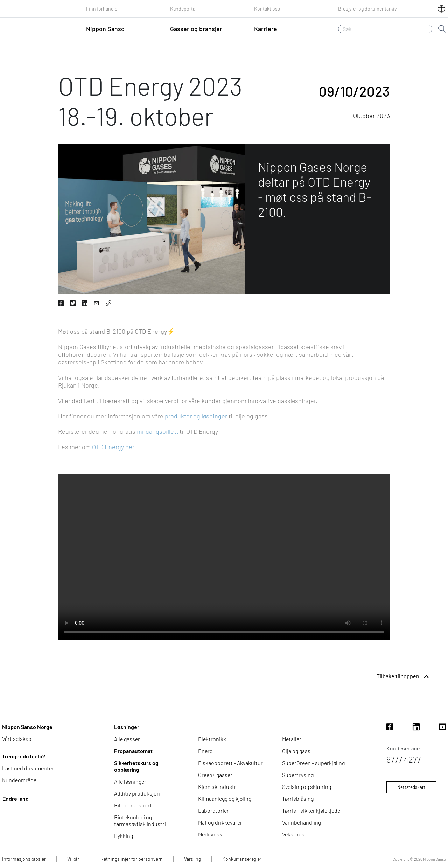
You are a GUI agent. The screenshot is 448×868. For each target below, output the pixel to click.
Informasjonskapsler (24, 859)
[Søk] (385, 29)
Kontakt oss (267, 9)
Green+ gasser (215, 775)
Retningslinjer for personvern (132, 859)
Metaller (292, 739)
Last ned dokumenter (28, 768)
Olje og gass (296, 751)
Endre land (16, 798)
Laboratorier (213, 810)
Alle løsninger (130, 781)
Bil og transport (133, 805)
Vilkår (73, 859)
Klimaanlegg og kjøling (225, 798)
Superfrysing (298, 775)
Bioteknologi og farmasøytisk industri (140, 820)
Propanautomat (133, 751)
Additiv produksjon (137, 793)
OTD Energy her (113, 447)
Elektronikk (212, 739)
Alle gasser (127, 739)
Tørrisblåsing (298, 798)
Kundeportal (183, 9)
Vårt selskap (17, 739)
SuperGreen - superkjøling (313, 763)
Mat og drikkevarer (220, 822)
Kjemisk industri (218, 787)
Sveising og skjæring (307, 787)
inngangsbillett (157, 431)
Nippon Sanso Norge (27, 727)
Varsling (192, 859)
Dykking (124, 836)
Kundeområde (19, 780)
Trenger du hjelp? (24, 756)
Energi (206, 751)
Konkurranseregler (242, 859)
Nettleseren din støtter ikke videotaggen (224, 557)
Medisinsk (210, 834)
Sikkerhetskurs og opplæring (136, 766)
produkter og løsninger (196, 416)
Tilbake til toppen (404, 677)
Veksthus (293, 834)
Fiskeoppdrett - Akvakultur (230, 763)
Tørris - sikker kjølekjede (311, 810)
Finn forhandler (103, 9)
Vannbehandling (302, 822)
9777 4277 (404, 759)
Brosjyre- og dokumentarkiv (367, 9)
